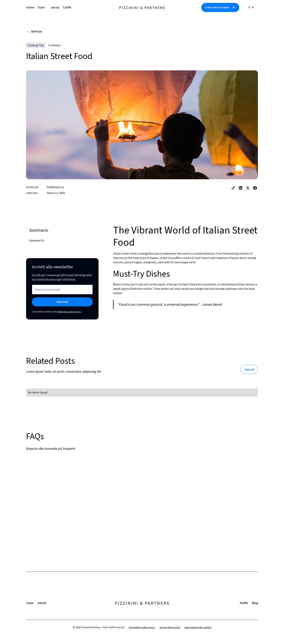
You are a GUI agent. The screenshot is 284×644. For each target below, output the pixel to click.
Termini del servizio (170, 627)
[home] (142, 7)
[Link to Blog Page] (249, 370)
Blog (255, 603)
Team (41, 8)
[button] (251, 7)
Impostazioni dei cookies (198, 627)
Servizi (55, 8)
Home (30, 8)
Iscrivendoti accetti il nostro (57, 312)
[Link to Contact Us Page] (220, 7)
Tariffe (67, 8)
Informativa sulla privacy (142, 627)
